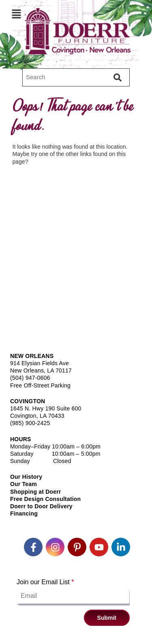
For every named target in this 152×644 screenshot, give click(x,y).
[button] (16, 14)
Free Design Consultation (45, 499)
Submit (107, 618)
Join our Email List (45, 582)
